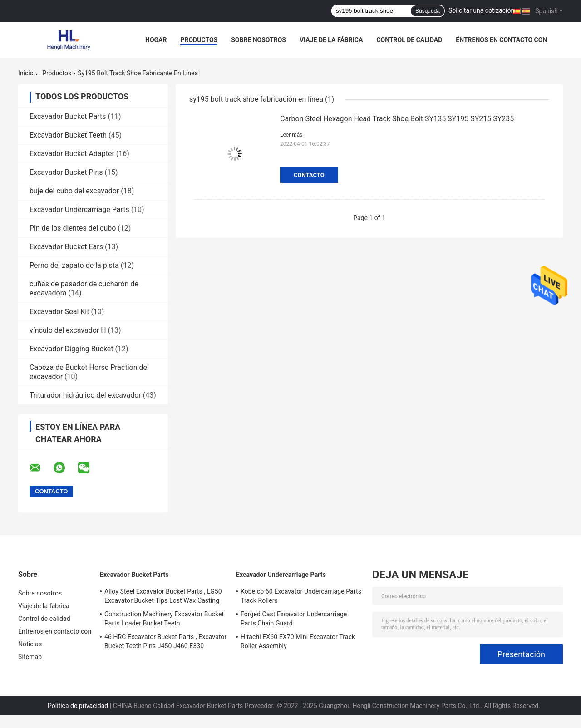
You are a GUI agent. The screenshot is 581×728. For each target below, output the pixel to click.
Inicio (26, 73)
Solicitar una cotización (481, 10)
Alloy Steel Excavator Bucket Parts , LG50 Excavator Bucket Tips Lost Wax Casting (163, 596)
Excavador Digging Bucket (71, 349)
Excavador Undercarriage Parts (79, 209)
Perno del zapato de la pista (74, 265)
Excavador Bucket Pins (66, 172)
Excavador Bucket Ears (66, 247)
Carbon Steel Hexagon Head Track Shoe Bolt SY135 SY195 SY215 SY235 (397, 119)
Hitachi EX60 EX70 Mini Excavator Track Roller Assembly (298, 641)
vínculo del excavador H (68, 330)
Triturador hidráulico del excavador (85, 395)
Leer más (291, 135)
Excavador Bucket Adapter (72, 154)
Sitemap (30, 657)
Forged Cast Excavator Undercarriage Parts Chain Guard (294, 619)
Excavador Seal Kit (59, 312)
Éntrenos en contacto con (501, 40)
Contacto (309, 175)
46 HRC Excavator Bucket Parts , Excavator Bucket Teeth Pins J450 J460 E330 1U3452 (165, 643)
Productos (199, 40)
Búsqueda (428, 11)
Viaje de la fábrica (331, 40)
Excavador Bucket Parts (68, 116)
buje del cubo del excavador (74, 191)
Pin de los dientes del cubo (73, 228)
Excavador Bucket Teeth (68, 135)
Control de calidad (409, 40)
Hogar (156, 40)
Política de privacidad (78, 706)
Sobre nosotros (258, 40)
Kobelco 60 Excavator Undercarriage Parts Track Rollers (301, 596)
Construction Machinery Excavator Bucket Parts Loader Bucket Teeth (164, 619)
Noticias (30, 644)
